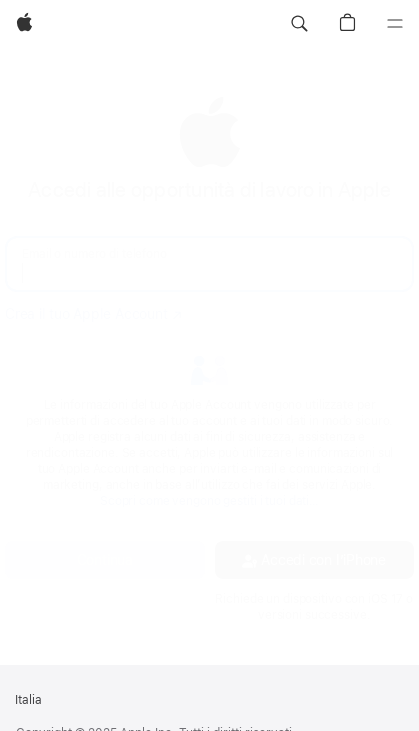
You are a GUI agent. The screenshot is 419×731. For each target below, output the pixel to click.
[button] (299, 24)
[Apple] (24, 24)
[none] (209, 359)
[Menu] (395, 24)
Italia (28, 700)
